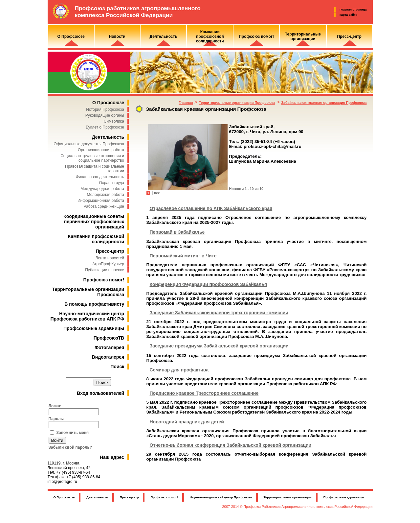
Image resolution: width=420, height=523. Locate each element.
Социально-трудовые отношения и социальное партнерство (92, 158)
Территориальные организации (288, 497)
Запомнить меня (73, 433)
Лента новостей (110, 258)
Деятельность (108, 137)
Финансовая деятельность (100, 177)
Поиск (117, 367)
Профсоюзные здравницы (94, 328)
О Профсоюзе (108, 103)
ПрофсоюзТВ (109, 338)
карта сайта (348, 15)
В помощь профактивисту (94, 304)
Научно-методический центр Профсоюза (221, 497)
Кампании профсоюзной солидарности (96, 239)
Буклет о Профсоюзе (105, 127)
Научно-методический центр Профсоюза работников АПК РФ (88, 316)
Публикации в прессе (105, 270)
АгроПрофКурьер (108, 264)
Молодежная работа (106, 195)
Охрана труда (112, 183)
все (157, 193)
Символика (114, 121)
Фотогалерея (109, 347)
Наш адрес (112, 457)
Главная (186, 103)
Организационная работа (101, 150)
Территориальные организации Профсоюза (237, 103)
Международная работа (102, 189)
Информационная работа (101, 201)
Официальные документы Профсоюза (89, 144)
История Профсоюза (105, 109)
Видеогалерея (108, 357)
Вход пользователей (100, 393)
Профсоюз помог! (104, 280)
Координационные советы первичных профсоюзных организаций (94, 222)
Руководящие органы (105, 115)
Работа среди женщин (104, 206)
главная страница (353, 10)
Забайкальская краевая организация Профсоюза (324, 103)
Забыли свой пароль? (70, 447)
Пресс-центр (110, 251)
